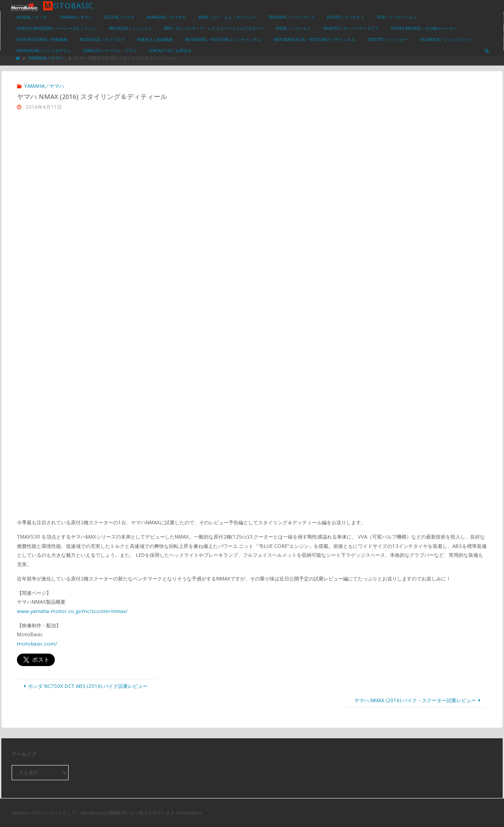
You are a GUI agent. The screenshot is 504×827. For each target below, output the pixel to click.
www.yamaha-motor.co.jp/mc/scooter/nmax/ (72, 611)
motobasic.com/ (37, 644)
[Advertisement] (252, 185)
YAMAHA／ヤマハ (46, 58)
